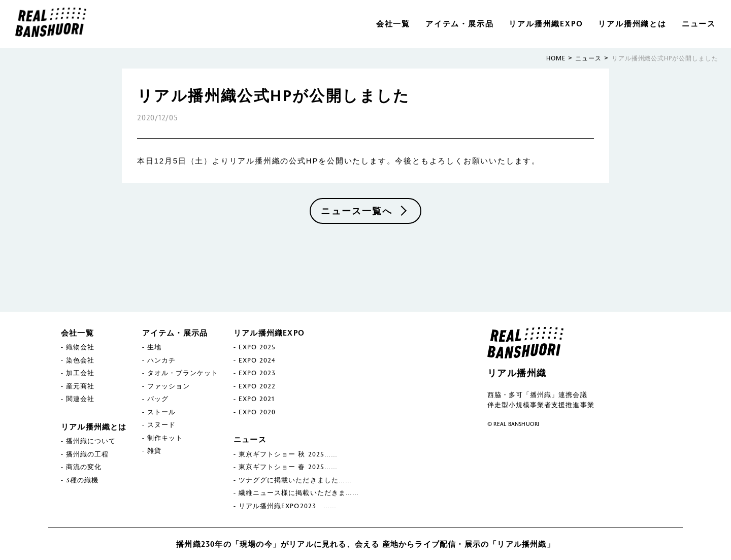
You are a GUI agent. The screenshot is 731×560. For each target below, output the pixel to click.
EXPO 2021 (257, 399)
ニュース (699, 23)
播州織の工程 (87, 454)
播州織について (91, 441)
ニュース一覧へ (357, 211)
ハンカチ (161, 360)
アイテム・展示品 (459, 23)
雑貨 (154, 450)
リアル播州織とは (632, 23)
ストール (161, 412)
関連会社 (80, 399)
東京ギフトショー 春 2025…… (288, 467)
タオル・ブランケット (183, 373)
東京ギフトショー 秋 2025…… (288, 454)
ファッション (169, 386)
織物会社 (80, 347)
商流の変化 (84, 467)
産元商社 (80, 386)
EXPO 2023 (257, 373)
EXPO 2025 (257, 347)
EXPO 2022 (257, 386)
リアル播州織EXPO (546, 23)
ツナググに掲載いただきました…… (295, 480)
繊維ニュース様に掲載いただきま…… (299, 492)
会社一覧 (393, 23)
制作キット (165, 438)
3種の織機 (82, 480)
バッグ (158, 399)
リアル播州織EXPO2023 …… (288, 506)
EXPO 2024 (257, 360)
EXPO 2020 (257, 412)
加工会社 (80, 373)
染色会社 (80, 360)
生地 (154, 347)
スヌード (161, 424)
